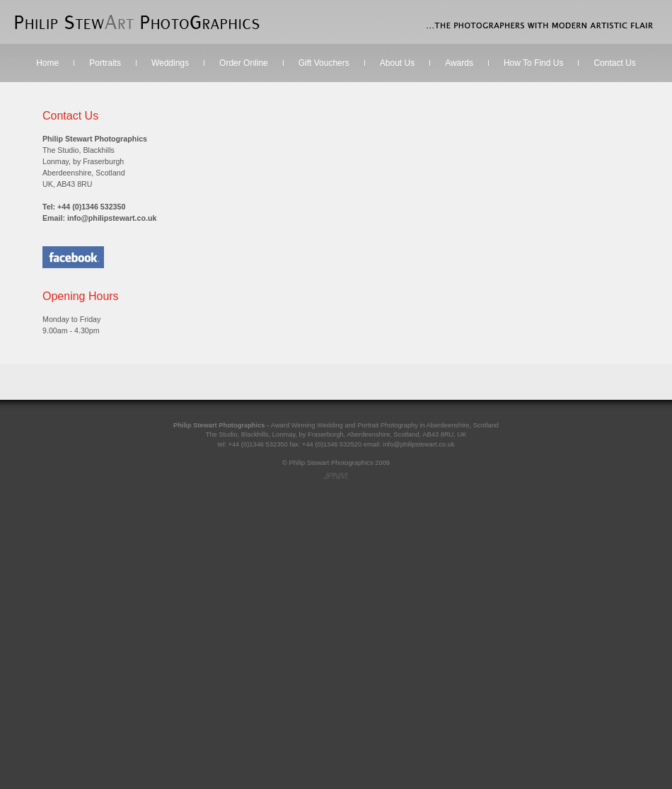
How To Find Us (533, 63)
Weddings (170, 63)
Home (47, 63)
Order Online (244, 63)
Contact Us (614, 63)
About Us (397, 63)
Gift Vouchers (324, 63)
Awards (459, 63)
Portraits (105, 63)
